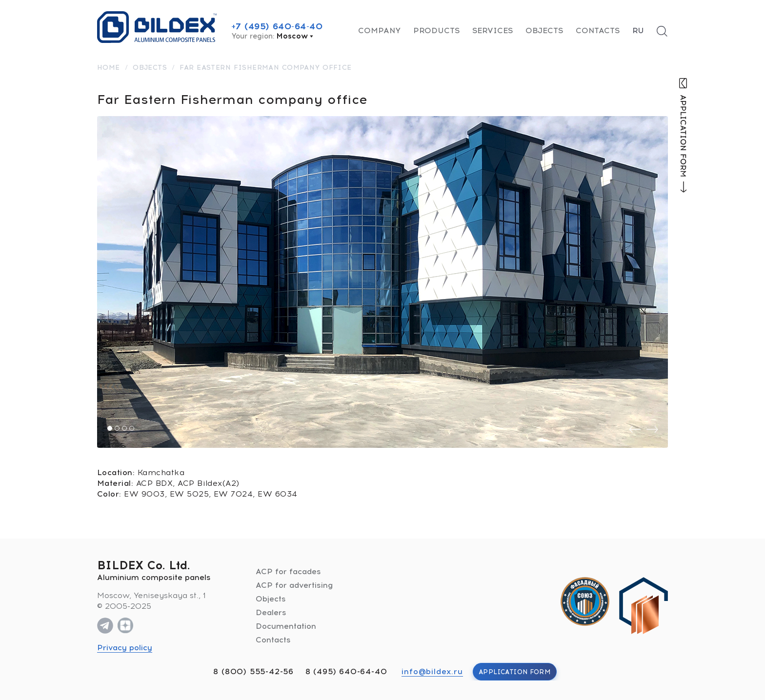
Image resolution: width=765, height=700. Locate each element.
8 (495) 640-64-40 (346, 671)
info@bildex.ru (432, 671)
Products (436, 30)
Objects (544, 30)
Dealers (271, 612)
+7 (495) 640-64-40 (277, 26)
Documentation (286, 626)
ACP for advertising (294, 585)
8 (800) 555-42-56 (253, 671)
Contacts (598, 30)
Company (379, 30)
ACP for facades (288, 571)
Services (493, 30)
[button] (110, 428)
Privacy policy (125, 648)
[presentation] (635, 430)
